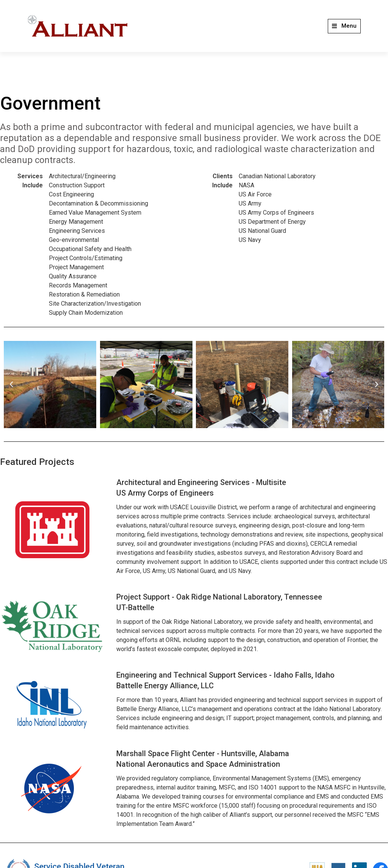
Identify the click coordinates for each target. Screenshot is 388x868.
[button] (344, 26)
